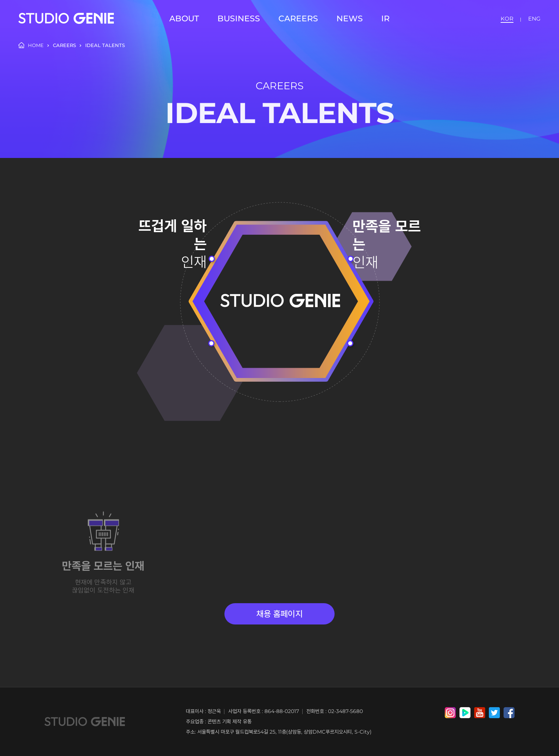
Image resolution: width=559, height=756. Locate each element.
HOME (31, 45)
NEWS (350, 19)
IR (385, 19)
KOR (507, 19)
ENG (534, 19)
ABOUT (184, 19)
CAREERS (298, 19)
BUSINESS (239, 19)
